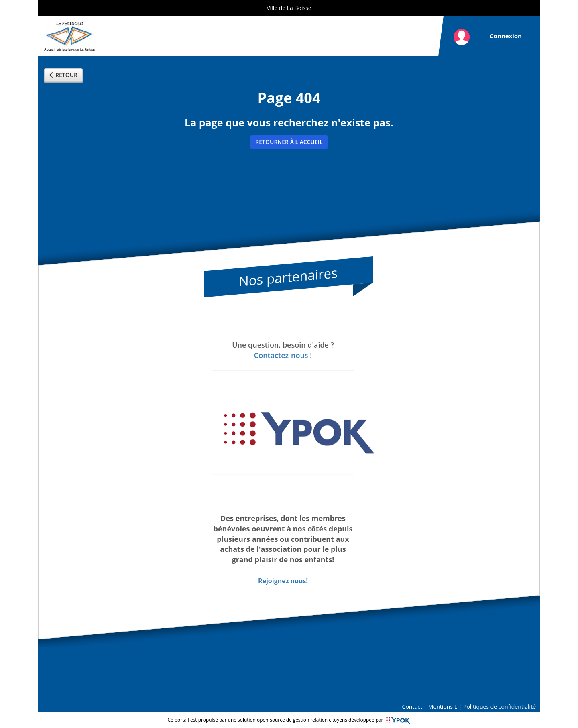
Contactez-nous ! (283, 355)
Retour (63, 75)
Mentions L (443, 707)
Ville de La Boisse (289, 8)
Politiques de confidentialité (500, 707)
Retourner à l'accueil (289, 142)
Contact (412, 707)
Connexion (506, 36)
